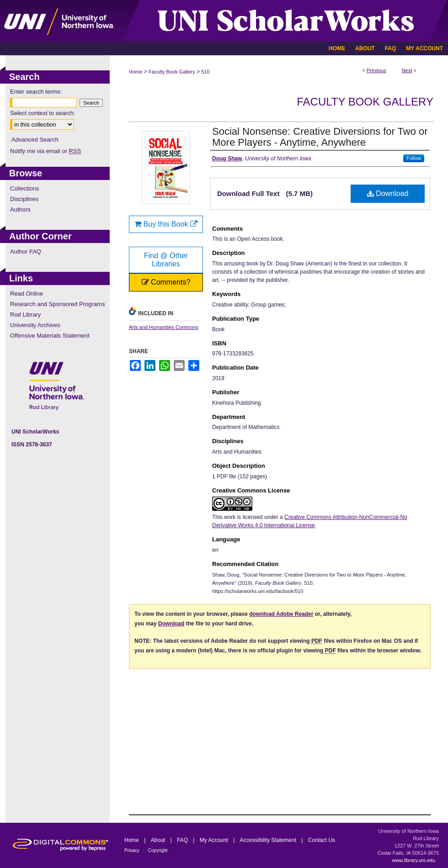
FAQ (183, 840)
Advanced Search (35, 140)
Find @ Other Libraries (166, 260)
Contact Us (322, 840)
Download (388, 193)
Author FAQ (26, 251)
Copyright (158, 850)
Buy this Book (166, 224)
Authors (20, 209)
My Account (215, 840)
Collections (25, 188)
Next (407, 70)
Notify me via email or (45, 151)
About (159, 840)
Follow (414, 158)
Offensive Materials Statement (50, 336)
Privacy (133, 850)
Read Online (27, 294)
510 (205, 72)
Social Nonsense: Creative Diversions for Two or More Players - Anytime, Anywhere (320, 137)
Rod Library (25, 315)
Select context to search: (43, 113)
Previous (376, 70)
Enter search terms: (36, 92)
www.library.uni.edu (413, 860)
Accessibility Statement (269, 840)
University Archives (35, 325)
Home (136, 72)
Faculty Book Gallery (172, 72)
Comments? (166, 282)
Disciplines (24, 199)
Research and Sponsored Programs (57, 304)
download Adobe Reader (281, 614)
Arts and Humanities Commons (164, 327)
